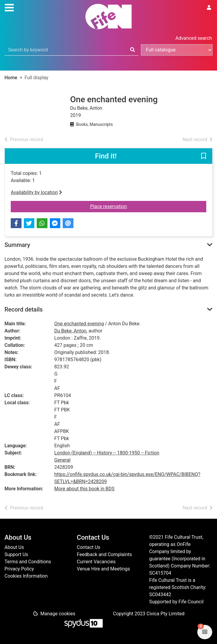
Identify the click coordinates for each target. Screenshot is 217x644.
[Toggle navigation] (9, 7)
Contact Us (89, 547)
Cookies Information (26, 576)
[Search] (133, 50)
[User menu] (209, 8)
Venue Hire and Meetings (103, 569)
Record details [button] (24, 309)
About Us (14, 547)
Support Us (16, 554)
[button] (204, 156)
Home (11, 78)
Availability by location (36, 192)
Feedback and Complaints (104, 554)
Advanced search (194, 38)
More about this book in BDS (84, 489)
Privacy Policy (19, 569)
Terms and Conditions (28, 562)
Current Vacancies (96, 562)
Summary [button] (17, 245)
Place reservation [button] (137, 206)
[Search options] (177, 50)
